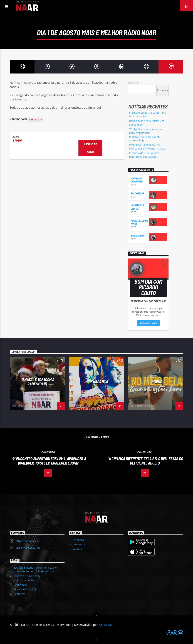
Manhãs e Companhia (137, 180)
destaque (36, 120)
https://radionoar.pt (28, 541)
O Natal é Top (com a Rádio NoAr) (38, 382)
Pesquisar (133, 83)
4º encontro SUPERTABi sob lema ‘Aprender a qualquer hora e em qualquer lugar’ (49, 461)
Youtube (78, 549)
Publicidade (21, 585)
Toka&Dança (97, 382)
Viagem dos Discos (137, 207)
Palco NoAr (137, 193)
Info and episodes (149, 323)
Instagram (79, 544)
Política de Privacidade (27, 576)
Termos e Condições (26, 589)
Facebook (78, 540)
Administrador (20, 404)
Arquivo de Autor (90, 148)
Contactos (19, 594)
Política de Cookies (25, 580)
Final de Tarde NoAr (139, 222)
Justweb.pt (106, 625)
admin (17, 141)
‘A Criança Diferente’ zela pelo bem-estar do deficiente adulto (146, 461)
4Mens (157, 382)
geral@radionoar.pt (28, 548)
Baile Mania (138, 235)
